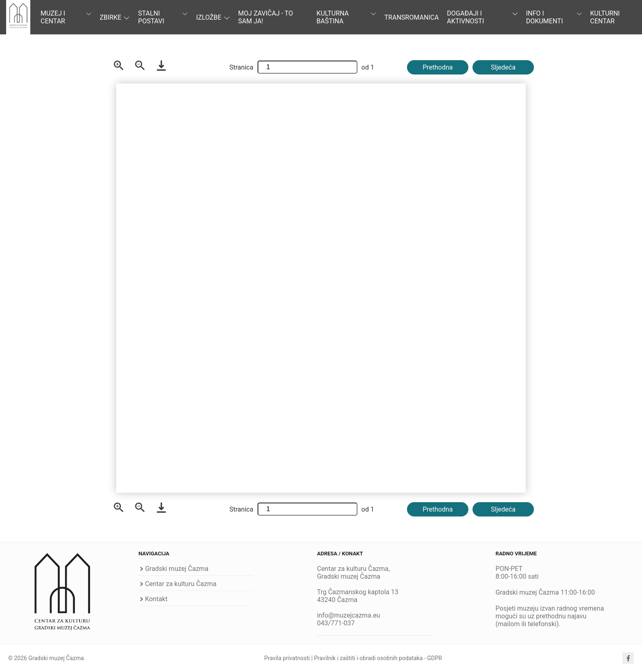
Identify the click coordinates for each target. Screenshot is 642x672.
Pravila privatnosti (287, 658)
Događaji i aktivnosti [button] (483, 17)
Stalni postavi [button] (163, 17)
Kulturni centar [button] (605, 17)
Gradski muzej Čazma (177, 569)
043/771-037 (336, 623)
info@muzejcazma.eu (348, 615)
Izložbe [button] (213, 17)
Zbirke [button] (115, 17)
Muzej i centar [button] (66, 17)
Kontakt (156, 599)
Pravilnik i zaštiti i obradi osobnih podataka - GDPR (378, 658)
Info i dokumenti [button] (554, 17)
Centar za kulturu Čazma (181, 584)
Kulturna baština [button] (346, 17)
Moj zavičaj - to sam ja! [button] (266, 17)
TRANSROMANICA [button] (412, 17)
